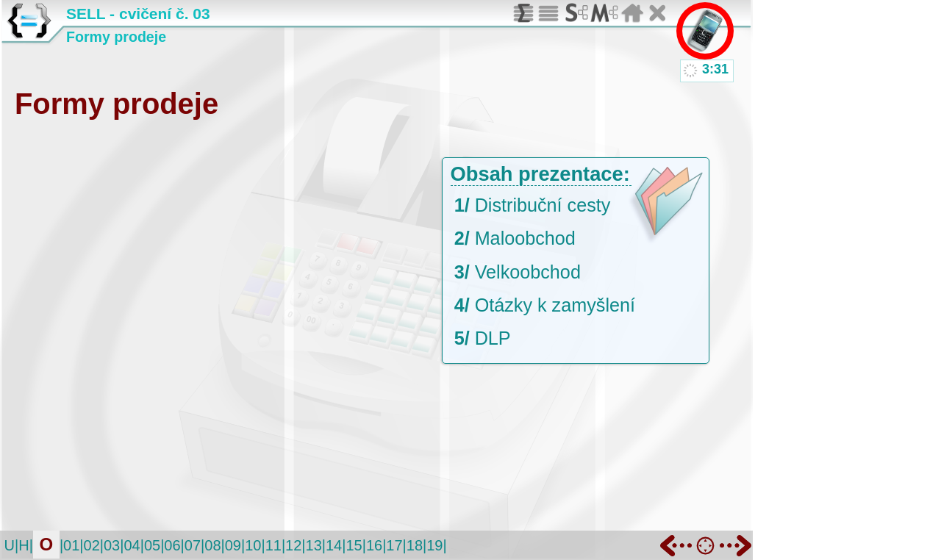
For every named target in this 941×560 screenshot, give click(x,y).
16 (374, 545)
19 (434, 545)
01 (71, 545)
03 (112, 545)
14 (334, 545)
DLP (493, 338)
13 (314, 545)
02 (92, 545)
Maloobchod (525, 238)
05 (152, 545)
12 (293, 545)
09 (233, 545)
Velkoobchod (528, 272)
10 (253, 545)
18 (415, 545)
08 (212, 545)
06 (172, 545)
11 (273, 545)
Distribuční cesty (543, 205)
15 (354, 545)
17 (394, 545)
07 (193, 545)
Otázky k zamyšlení (555, 305)
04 (132, 545)
